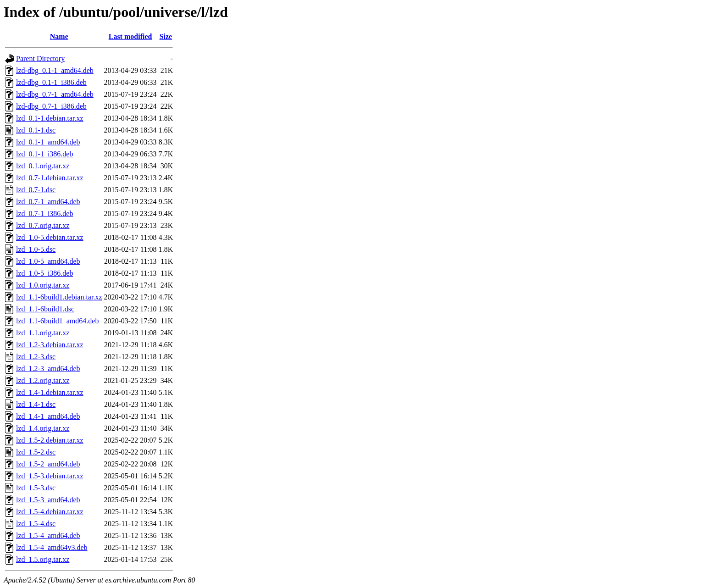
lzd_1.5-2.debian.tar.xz (50, 440)
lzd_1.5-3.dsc (36, 488)
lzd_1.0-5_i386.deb (44, 273)
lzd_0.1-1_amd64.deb (48, 142)
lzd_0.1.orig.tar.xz (43, 166)
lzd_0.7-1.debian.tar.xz (50, 178)
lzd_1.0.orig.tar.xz (43, 285)
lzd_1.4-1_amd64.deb (48, 416)
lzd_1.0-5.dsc (36, 249)
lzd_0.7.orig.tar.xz (43, 225)
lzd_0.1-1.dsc (36, 130)
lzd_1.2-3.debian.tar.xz (50, 345)
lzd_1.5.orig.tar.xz (43, 559)
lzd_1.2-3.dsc (36, 357)
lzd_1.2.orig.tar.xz (43, 380)
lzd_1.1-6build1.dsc (45, 309)
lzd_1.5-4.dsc (36, 524)
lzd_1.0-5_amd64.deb (48, 261)
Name (59, 36)
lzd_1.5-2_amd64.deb (48, 464)
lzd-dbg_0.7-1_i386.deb (51, 106)
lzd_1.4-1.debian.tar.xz (50, 392)
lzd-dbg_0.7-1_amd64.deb (55, 94)
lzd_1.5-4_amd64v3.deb (52, 547)
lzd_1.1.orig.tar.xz (43, 333)
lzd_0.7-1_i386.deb (44, 214)
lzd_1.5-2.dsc (36, 452)
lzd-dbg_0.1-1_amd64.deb (55, 70)
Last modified (130, 36)
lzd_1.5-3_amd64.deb (48, 500)
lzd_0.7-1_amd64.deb (48, 202)
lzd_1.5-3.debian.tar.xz (50, 476)
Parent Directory (40, 58)
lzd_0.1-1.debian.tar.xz (50, 118)
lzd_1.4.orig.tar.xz (43, 428)
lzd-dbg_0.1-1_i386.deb (51, 82)
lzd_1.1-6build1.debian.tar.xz (59, 297)
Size (166, 36)
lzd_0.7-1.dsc (36, 190)
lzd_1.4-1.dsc (36, 404)
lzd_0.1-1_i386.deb (44, 154)
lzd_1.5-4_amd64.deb (48, 535)
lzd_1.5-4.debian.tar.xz (50, 512)
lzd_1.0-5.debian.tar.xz (50, 237)
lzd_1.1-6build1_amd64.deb (57, 321)
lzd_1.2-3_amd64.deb (48, 369)
